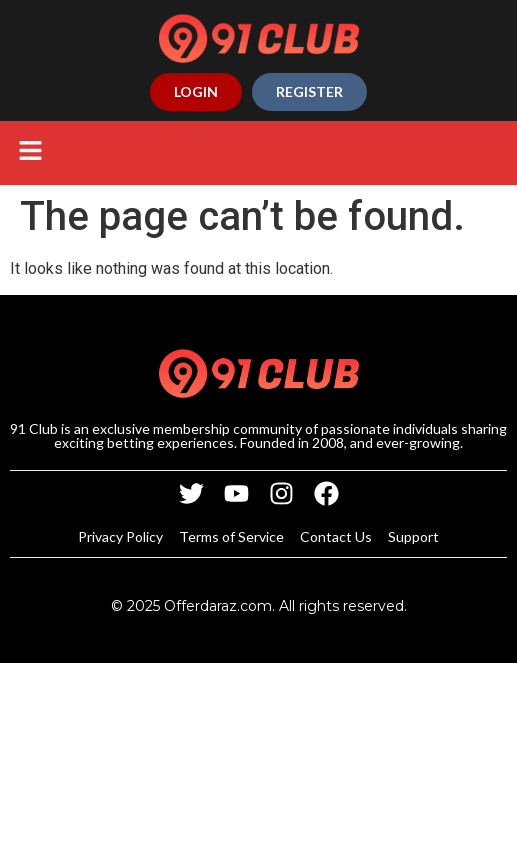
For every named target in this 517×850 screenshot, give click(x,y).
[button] (30, 153)
